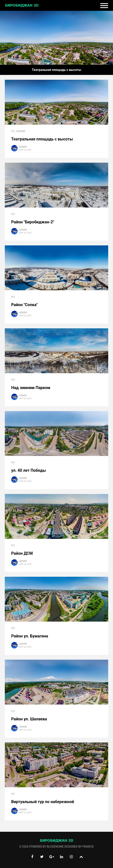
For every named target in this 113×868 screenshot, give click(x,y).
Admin (23, 147)
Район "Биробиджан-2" (33, 222)
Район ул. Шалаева (29, 719)
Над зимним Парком (31, 388)
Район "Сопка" (24, 305)
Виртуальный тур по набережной (43, 802)
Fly (13, 131)
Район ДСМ (22, 553)
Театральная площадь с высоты (42, 139)
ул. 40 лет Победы (29, 470)
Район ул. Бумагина (30, 636)
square (21, 131)
